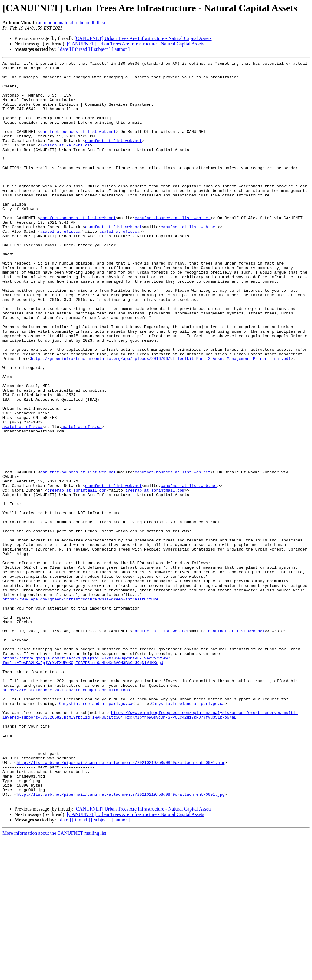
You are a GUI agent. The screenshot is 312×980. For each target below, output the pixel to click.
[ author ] (121, 49)
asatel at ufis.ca (60, 266)
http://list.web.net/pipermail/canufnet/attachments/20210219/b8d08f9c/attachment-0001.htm (121, 898)
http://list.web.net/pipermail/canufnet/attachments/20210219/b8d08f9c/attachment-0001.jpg (121, 936)
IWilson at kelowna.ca (65, 162)
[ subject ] (101, 49)
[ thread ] (81, 49)
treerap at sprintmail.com (77, 576)
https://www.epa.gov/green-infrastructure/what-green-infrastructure (80, 707)
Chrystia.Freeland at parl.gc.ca (96, 827)
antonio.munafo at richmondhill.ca (71, 23)
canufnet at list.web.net (113, 157)
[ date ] (64, 49)
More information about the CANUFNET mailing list (54, 975)
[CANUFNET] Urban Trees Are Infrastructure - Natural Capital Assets (143, 38)
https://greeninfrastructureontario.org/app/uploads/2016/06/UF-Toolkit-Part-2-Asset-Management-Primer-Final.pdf (161, 418)
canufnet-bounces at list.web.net (78, 146)
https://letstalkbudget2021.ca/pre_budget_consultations (246, 811)
